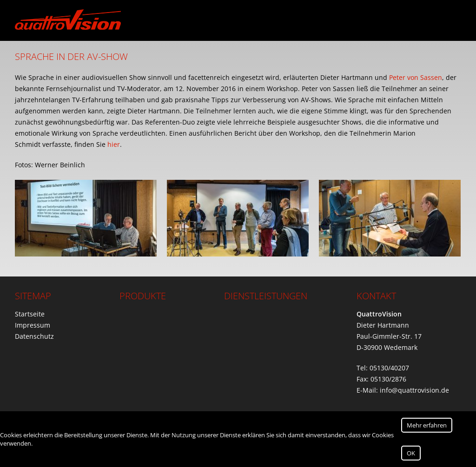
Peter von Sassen (416, 77)
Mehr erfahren (427, 425)
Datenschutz (34, 336)
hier (114, 144)
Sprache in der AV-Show (71, 56)
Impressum (33, 325)
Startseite (30, 314)
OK (411, 453)
